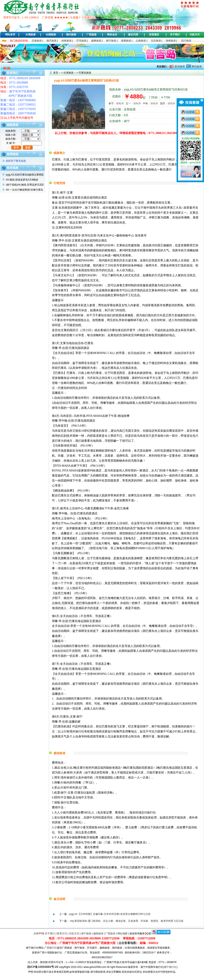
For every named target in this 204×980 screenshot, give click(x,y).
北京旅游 (156, 41)
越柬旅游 (96, 41)
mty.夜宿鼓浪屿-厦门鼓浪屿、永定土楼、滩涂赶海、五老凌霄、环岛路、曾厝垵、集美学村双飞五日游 (127, 921)
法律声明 (38, 934)
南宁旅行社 (170, 967)
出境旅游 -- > (71, 73)
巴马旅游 (81, 41)
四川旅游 (186, 41)
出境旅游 (31, 35)
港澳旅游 (126, 41)
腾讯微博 (196, 67)
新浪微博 (179, 67)
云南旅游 (141, 41)
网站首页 (10, 35)
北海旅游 (37, 41)
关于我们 (175, 35)
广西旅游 (91, 35)
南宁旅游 (111, 41)
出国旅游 (51, 35)
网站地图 (122, 934)
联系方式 (62, 934)
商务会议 (112, 35)
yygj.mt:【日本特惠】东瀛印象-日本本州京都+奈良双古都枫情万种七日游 (110, 914)
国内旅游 (71, 35)
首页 (56, 73)
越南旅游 (98, 934)
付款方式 (195, 35)
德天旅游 (51, 41)
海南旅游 (171, 41)
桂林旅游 (67, 41)
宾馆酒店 (154, 35)
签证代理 (133, 35)
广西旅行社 (51, 948)
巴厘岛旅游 (84, 73)
